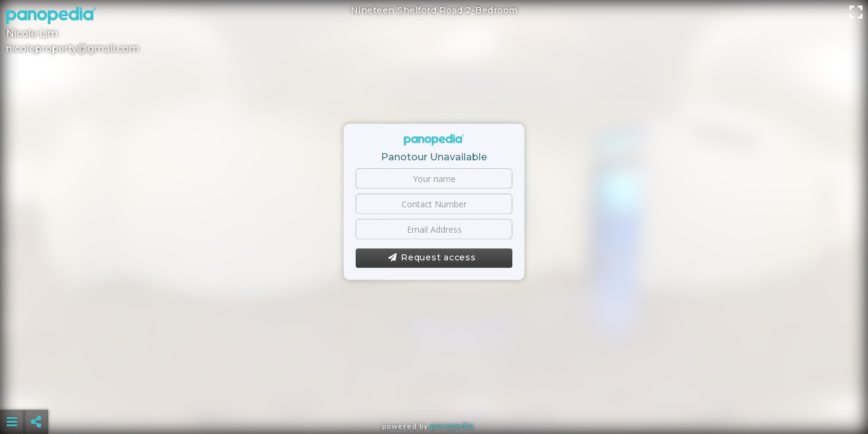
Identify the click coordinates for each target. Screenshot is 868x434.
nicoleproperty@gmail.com (73, 49)
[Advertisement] (434, 392)
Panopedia (452, 426)
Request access (432, 258)
